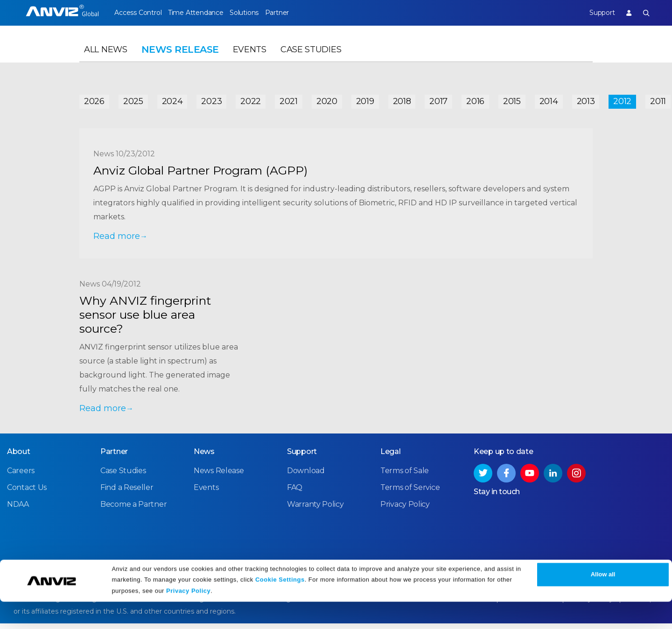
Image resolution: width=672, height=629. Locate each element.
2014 (549, 99)
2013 (586, 99)
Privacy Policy (188, 619)
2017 (438, 99)
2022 (251, 99)
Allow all (603, 602)
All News (106, 59)
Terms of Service (410, 494)
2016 (475, 99)
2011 (658, 99)
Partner (299, 13)
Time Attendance (203, 13)
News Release (219, 477)
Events (250, 59)
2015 (512, 99)
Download (306, 477)
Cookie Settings (280, 607)
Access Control (138, 13)
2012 (622, 99)
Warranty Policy (315, 511)
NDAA (18, 511)
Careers (21, 477)
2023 (211, 99)
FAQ (295, 494)
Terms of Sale (405, 477)
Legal (391, 458)
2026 (94, 99)
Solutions (259, 13)
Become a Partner (133, 511)
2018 (402, 99)
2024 (172, 99)
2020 (327, 99)
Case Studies (311, 59)
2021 (289, 99)
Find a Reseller (127, 494)
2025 (133, 99)
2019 (365, 99)
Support (594, 13)
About (19, 458)
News (204, 458)
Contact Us (27, 494)
